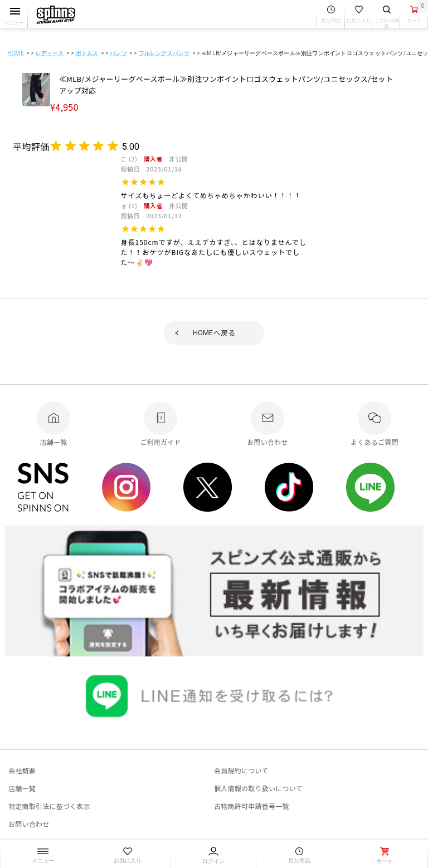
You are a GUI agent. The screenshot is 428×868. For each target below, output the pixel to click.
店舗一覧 (22, 788)
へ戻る (214, 333)
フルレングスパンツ (164, 53)
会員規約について (241, 770)
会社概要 (22, 770)
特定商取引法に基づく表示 (49, 806)
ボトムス (87, 53)
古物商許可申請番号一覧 (252, 806)
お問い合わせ (29, 824)
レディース (50, 53)
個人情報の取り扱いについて (258, 788)
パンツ (118, 53)
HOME (16, 53)
